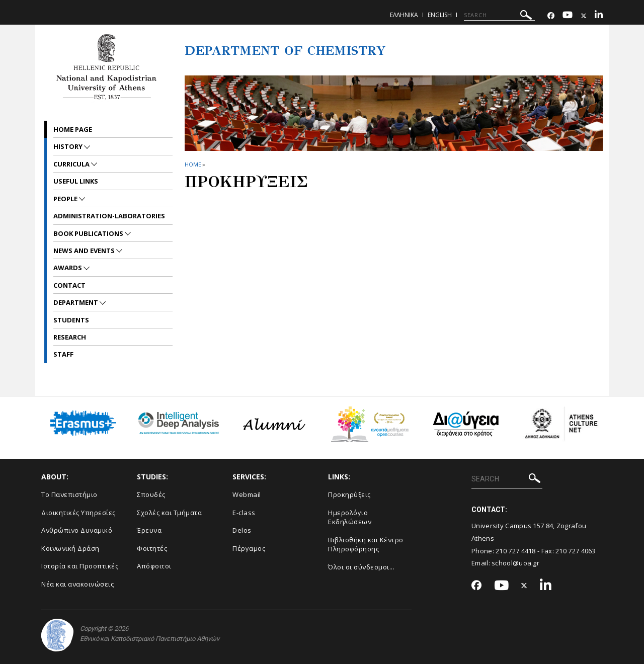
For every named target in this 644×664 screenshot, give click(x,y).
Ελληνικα (404, 15)
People (66, 199)
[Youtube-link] (568, 16)
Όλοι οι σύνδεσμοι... (361, 567)
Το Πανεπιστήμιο (69, 494)
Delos (242, 530)
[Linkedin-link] (599, 16)
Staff (63, 354)
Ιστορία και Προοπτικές (80, 566)
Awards (68, 268)
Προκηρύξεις (349, 494)
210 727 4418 (516, 551)
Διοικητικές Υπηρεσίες (78, 513)
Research (70, 337)
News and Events (85, 251)
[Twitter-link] (584, 16)
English (440, 15)
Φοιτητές (152, 548)
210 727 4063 (576, 551)
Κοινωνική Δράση (70, 548)
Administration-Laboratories (109, 216)
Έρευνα (149, 530)
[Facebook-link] (551, 16)
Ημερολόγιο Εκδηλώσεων (350, 517)
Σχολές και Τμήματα (169, 513)
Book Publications (89, 233)
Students (71, 320)
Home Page (73, 129)
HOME (193, 164)
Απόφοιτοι (154, 566)
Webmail (247, 494)
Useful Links (76, 181)
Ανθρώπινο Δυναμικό (77, 530)
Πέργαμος (249, 548)
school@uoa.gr (515, 563)
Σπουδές (151, 494)
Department (76, 302)
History (69, 146)
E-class (244, 513)
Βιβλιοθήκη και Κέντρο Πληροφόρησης (366, 545)
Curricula (72, 164)
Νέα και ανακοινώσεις (77, 584)
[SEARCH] (499, 15)
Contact (69, 285)
